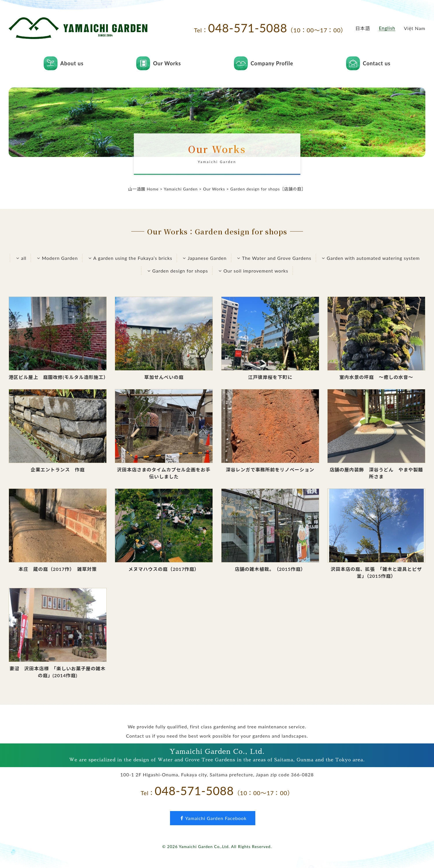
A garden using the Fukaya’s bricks (130, 258)
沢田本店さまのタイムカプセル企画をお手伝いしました (164, 473)
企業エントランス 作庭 (58, 470)
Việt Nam (415, 28)
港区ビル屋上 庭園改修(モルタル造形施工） (58, 377)
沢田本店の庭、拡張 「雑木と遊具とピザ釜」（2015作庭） (376, 572)
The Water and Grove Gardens (274, 258)
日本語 (363, 28)
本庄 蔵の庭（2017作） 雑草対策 (58, 569)
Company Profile (272, 63)
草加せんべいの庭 (164, 377)
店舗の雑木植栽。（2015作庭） (270, 569)
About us (72, 63)
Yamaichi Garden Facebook (213, 818)
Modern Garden (57, 258)
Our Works (167, 63)
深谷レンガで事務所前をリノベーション (270, 470)
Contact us (377, 63)
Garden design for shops (177, 271)
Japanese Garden (204, 258)
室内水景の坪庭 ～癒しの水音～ (376, 377)
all (20, 258)
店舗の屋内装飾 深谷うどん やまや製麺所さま (376, 473)
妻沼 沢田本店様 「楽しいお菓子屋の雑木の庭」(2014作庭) (58, 672)
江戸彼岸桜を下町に (270, 377)
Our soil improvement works (252, 271)
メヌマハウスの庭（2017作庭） (164, 569)
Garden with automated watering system (370, 258)
